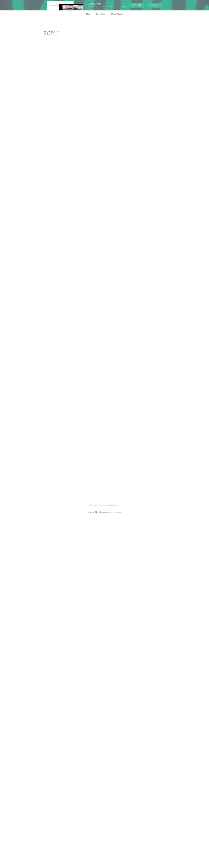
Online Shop (100, 14)
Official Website (117, 14)
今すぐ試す (137, 5)
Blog (88, 14)
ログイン (154, 5)
